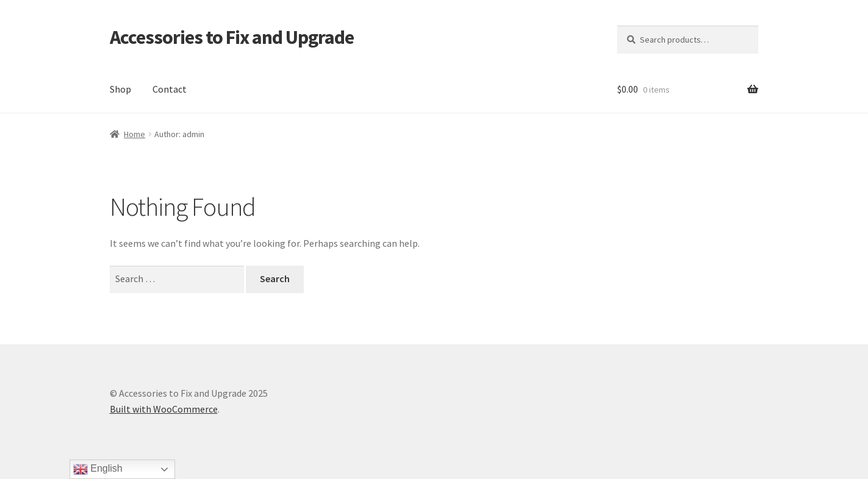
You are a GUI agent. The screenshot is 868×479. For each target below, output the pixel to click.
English (98, 469)
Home (135, 134)
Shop (120, 89)
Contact (170, 89)
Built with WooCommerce (164, 409)
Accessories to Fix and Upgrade (232, 37)
